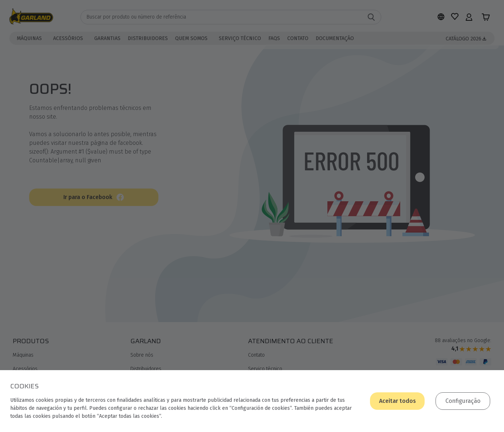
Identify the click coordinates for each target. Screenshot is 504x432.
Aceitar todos (397, 401)
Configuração (463, 401)
